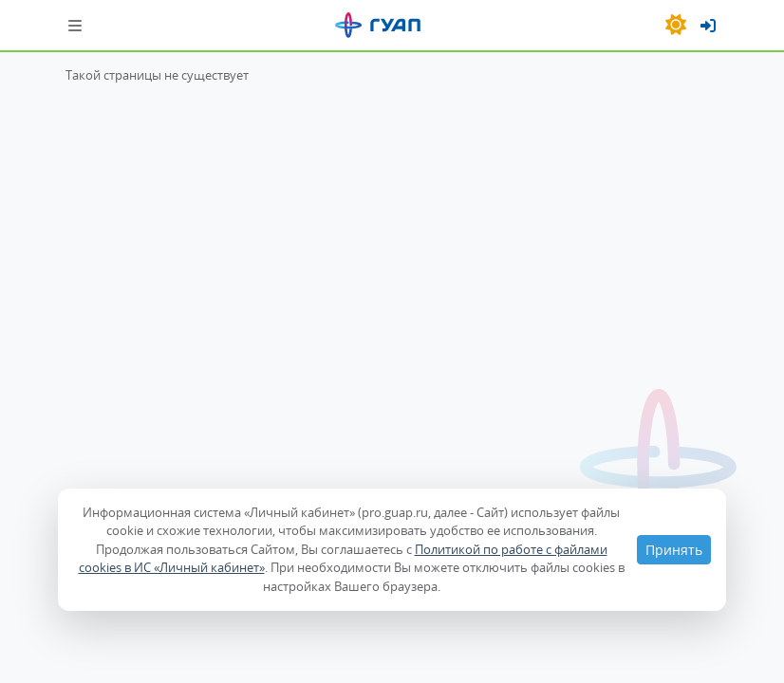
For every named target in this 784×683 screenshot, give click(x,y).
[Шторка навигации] (75, 25)
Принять (674, 550)
